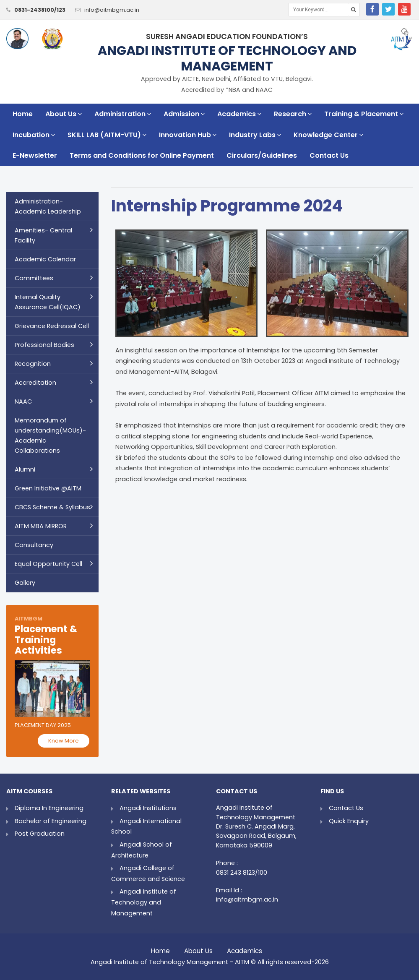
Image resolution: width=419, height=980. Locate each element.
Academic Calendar (45, 259)
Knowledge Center (328, 135)
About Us (64, 114)
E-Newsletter (35, 155)
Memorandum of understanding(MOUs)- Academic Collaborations (50, 435)
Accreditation (35, 383)
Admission (184, 114)
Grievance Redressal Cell (52, 326)
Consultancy (34, 545)
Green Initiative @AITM (48, 488)
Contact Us (329, 155)
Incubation (34, 135)
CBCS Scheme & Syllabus (52, 507)
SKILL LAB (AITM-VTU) (107, 135)
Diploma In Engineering (49, 808)
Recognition (33, 364)
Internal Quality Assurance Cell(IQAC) (48, 302)
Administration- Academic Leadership (48, 206)
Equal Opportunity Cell (48, 564)
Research (293, 114)
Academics (239, 114)
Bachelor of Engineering (51, 821)
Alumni (25, 469)
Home (23, 114)
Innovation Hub (188, 135)
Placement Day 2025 (43, 725)
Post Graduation (40, 834)
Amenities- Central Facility (43, 235)
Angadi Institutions (148, 808)
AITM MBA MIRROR (41, 526)
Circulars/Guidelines (262, 155)
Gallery (25, 583)
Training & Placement (364, 114)
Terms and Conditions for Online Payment (142, 155)
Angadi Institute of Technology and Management (144, 902)
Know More (64, 741)
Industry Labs (255, 135)
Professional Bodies (44, 345)
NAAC (23, 401)
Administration (123, 114)
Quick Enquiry (349, 821)
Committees (34, 278)
